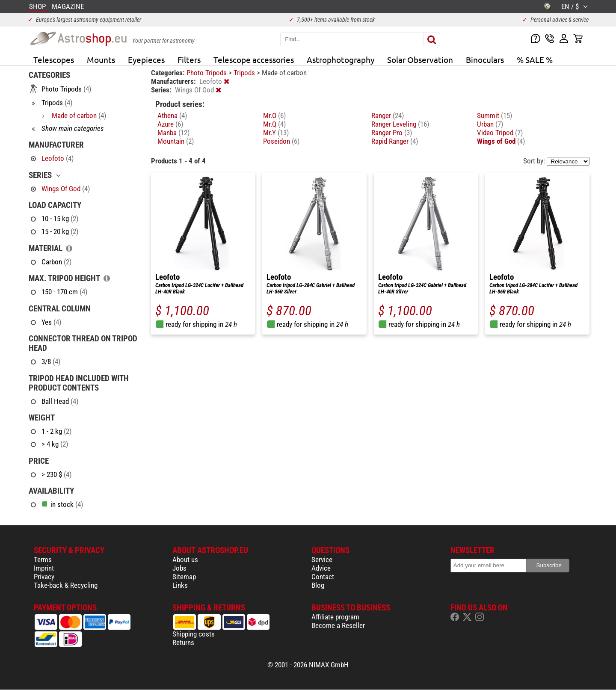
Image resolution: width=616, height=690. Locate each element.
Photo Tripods (207, 73)
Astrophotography (341, 59)
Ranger (388, 115)
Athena (172, 115)
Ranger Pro (392, 133)
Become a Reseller (338, 625)
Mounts (101, 59)
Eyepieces (146, 59)
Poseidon (281, 141)
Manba (173, 133)
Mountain (176, 141)
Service (322, 560)
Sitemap (184, 577)
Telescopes (54, 59)
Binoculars (485, 59)
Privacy (44, 577)
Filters (189, 59)
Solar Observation (420, 59)
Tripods (245, 73)
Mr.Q (274, 124)
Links (180, 585)
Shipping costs (194, 634)
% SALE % (535, 59)
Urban (490, 124)
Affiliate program (335, 617)
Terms (43, 560)
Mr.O (274, 115)
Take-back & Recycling (66, 585)
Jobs (179, 568)
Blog (318, 585)
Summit (495, 115)
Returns (183, 643)
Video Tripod (500, 133)
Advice (321, 568)
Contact (323, 577)
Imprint (44, 568)
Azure (170, 124)
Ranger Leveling (400, 124)
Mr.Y (276, 133)
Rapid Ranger (395, 141)
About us (185, 560)
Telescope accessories (254, 59)
